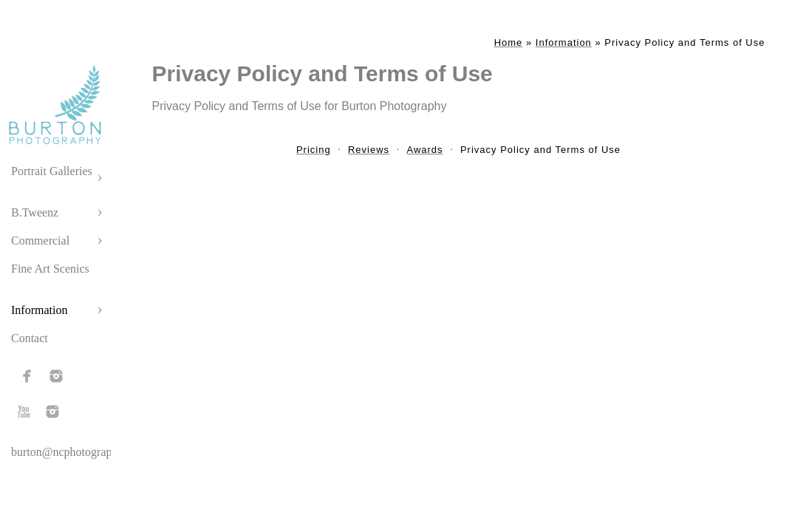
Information (39, 310)
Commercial (40, 241)
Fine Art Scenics (50, 269)
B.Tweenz (35, 212)
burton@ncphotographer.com (81, 452)
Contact (30, 338)
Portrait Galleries (52, 171)
